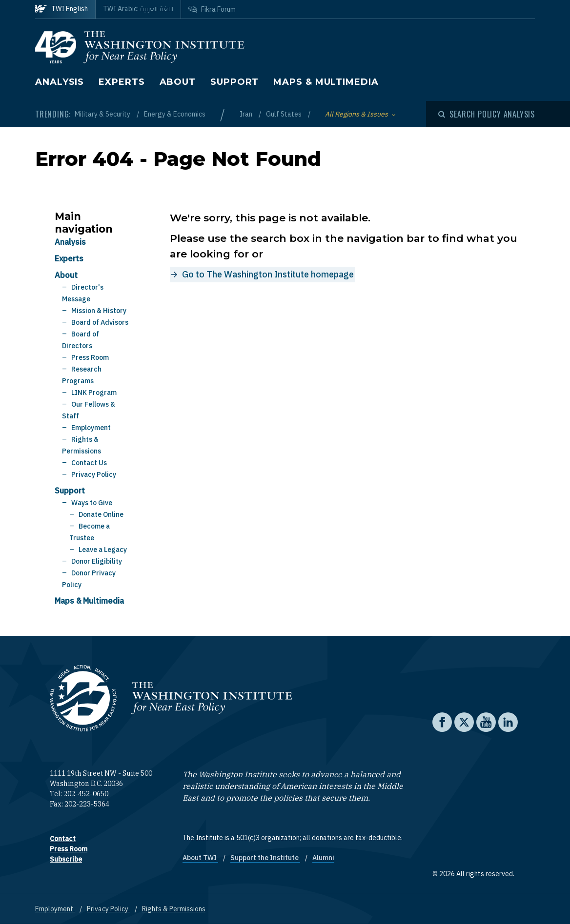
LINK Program (94, 393)
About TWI (200, 858)
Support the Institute (265, 858)
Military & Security (103, 114)
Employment (91, 428)
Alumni (323, 858)
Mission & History (99, 311)
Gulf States (285, 114)
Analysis (60, 82)
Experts (122, 82)
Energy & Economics (175, 114)
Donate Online (101, 514)
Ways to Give (92, 503)
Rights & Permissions (174, 909)
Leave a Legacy (103, 550)
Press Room (90, 357)
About (178, 82)
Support (234, 82)
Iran (247, 114)
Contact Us (89, 463)
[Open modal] (487, 114)
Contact (63, 839)
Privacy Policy (94, 474)
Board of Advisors (100, 322)
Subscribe (66, 859)
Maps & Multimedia (326, 82)
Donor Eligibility (97, 561)
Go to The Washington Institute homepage (268, 274)
